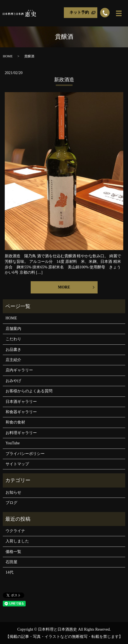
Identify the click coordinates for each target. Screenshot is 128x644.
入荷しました (17, 541)
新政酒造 (64, 80)
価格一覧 (13, 552)
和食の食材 (15, 422)
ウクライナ (15, 531)
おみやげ (13, 381)
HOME (8, 56)
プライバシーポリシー (25, 454)
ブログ (11, 503)
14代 (9, 572)
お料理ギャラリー (21, 433)
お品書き (13, 350)
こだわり (13, 339)
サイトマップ (17, 464)
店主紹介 (13, 360)
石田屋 (11, 562)
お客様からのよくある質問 (29, 391)
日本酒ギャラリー (21, 402)
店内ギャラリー (19, 370)
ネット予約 (79, 12)
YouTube (13, 443)
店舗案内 (13, 329)
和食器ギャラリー (21, 412)
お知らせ (13, 492)
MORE (64, 287)
